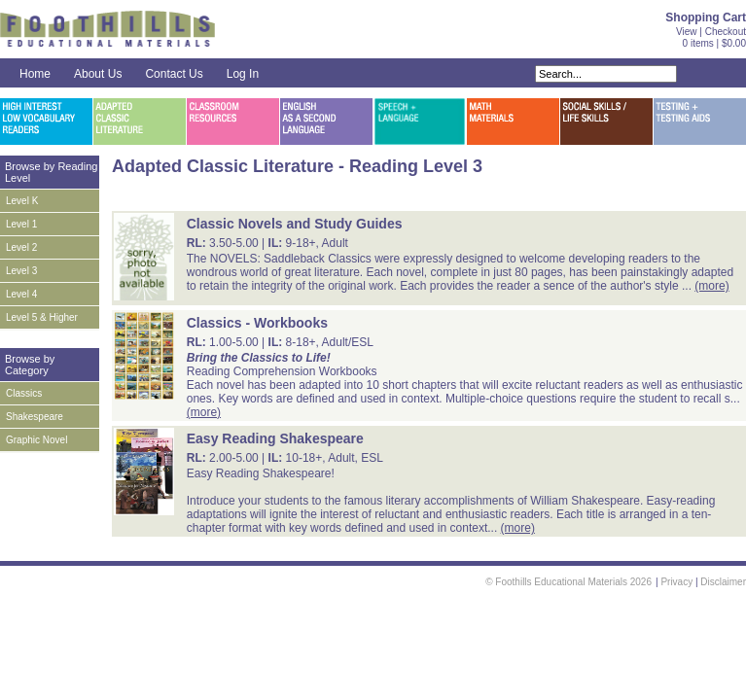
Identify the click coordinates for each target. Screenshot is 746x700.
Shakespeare (35, 417)
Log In (243, 74)
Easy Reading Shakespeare (275, 438)
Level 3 (21, 271)
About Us (98, 74)
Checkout (726, 32)
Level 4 (21, 294)
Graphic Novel (36, 440)
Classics (24, 393)
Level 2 (21, 247)
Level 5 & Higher (42, 317)
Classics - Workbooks (257, 323)
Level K (22, 201)
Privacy (676, 582)
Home (35, 74)
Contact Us (174, 74)
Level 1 (21, 224)
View (687, 32)
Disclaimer (723, 582)
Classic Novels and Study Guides (295, 224)
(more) (711, 286)
